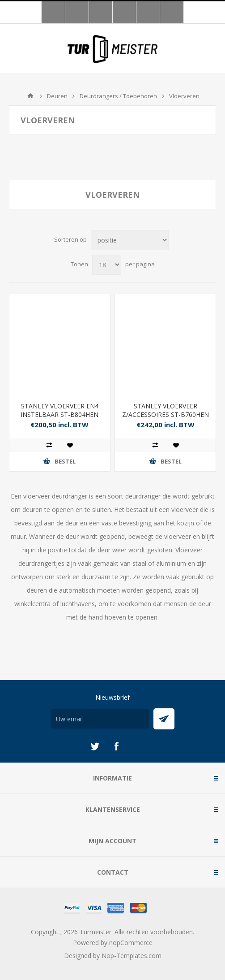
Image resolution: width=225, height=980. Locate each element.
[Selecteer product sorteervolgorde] (130, 240)
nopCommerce (131, 943)
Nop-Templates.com (132, 956)
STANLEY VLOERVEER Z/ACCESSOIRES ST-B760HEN (166, 410)
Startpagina (30, 96)
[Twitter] (95, 746)
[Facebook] (116, 746)
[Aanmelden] (100, 719)
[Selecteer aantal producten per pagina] (107, 265)
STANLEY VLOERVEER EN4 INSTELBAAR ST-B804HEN (59, 410)
